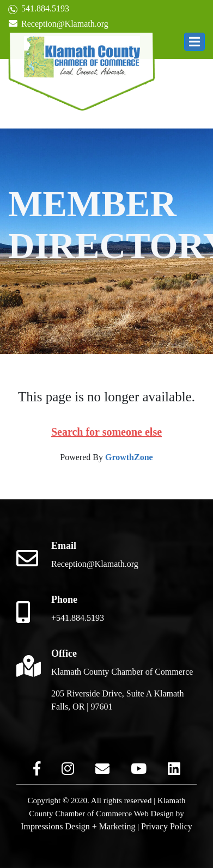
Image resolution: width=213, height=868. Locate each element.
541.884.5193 (39, 9)
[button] (194, 42)
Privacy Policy (167, 826)
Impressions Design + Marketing (78, 826)
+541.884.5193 (78, 618)
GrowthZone (129, 457)
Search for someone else (107, 432)
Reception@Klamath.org (58, 24)
